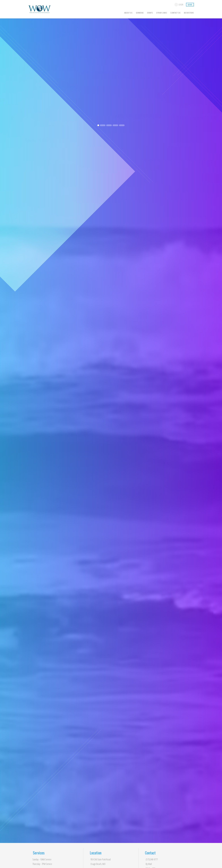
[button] (6, 75)
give (190, 5)
